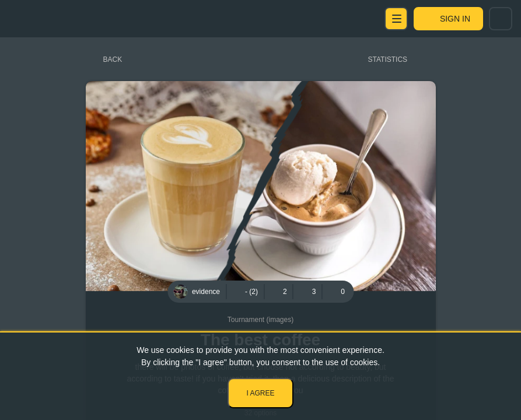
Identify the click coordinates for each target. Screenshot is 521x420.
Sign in (455, 19)
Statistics (388, 60)
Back (113, 60)
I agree (260, 393)
